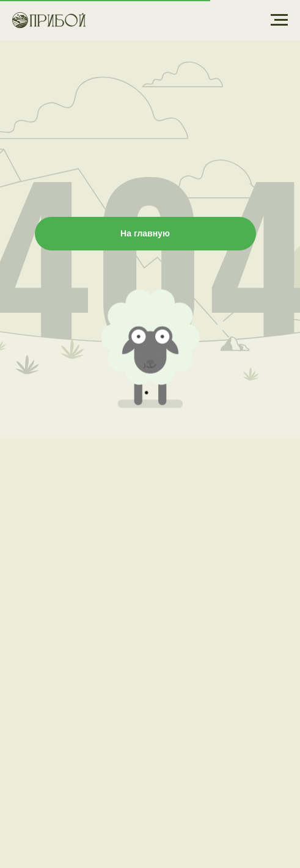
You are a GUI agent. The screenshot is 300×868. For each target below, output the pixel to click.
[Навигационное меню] (279, 20)
